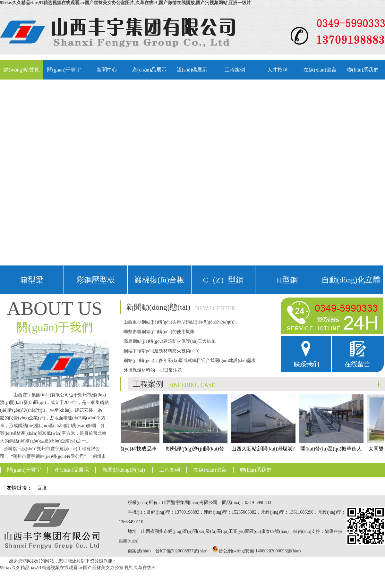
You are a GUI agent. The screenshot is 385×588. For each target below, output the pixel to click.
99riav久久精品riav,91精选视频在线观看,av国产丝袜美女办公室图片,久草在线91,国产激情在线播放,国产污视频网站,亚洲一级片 (125, 3)
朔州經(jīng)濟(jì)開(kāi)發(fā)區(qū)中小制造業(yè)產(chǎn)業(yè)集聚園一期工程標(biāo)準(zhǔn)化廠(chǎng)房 (197, 446)
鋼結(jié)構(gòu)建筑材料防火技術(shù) (161, 351)
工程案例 (235, 70)
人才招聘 (278, 70)
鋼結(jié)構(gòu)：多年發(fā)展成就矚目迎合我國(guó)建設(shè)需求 (190, 361)
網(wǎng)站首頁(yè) (21, 73)
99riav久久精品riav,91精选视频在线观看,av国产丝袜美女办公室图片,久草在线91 (78, 568)
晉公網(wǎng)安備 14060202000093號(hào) (260, 551)
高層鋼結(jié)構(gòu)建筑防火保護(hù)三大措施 (170, 341)
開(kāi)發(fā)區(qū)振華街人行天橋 (333, 429)
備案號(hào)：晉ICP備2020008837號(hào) (168, 551)
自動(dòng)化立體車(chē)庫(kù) (351, 285)
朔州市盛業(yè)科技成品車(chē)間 (129, 429)
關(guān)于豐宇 (64, 70)
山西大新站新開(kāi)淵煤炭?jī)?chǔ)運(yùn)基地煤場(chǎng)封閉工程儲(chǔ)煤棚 (265, 434)
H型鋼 (287, 280)
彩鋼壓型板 (96, 280)
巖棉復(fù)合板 (159, 280)
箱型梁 (32, 280)
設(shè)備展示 (192, 70)
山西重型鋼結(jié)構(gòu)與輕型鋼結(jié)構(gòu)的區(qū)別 (180, 322)
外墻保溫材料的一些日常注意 (153, 370)
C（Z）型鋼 (223, 280)
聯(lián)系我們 (363, 70)
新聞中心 (107, 70)
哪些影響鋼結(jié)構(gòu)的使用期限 (159, 332)
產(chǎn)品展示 (149, 70)
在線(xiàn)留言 (320, 70)
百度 (42, 488)
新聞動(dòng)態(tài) (124, 470)
